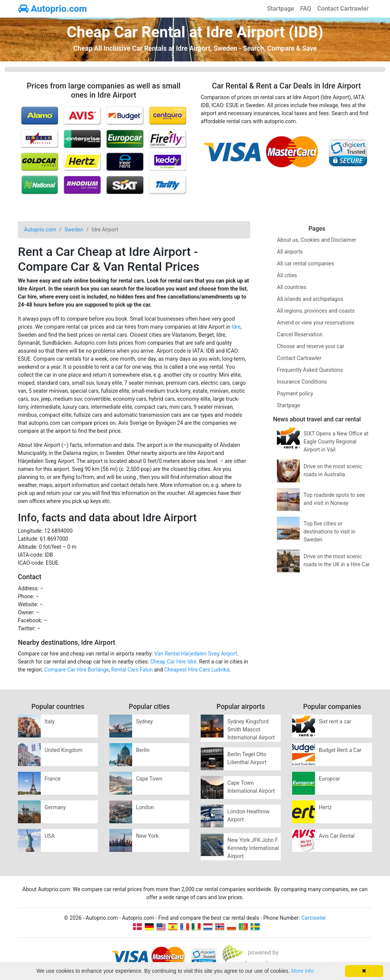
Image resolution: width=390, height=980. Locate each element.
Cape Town (149, 779)
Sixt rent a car (335, 721)
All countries (292, 287)
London (145, 807)
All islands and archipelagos (310, 299)
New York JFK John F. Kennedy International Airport (253, 848)
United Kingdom (64, 750)
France (53, 779)
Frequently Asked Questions (310, 370)
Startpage (281, 9)
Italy (50, 721)
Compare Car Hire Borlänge (77, 670)
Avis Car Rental (337, 836)
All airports (290, 252)
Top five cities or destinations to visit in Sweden (329, 532)
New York (147, 836)
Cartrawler (314, 918)
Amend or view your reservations (316, 323)
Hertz (325, 807)
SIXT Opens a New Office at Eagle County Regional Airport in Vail (336, 442)
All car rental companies (305, 263)
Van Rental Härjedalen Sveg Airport (196, 654)
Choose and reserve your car (311, 346)
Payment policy (295, 394)
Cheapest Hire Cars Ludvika (197, 670)
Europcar (329, 779)
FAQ (306, 9)
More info (302, 971)
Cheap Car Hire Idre (173, 662)
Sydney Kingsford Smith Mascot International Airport (251, 729)
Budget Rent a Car (340, 750)
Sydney (144, 721)
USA (50, 836)
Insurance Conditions (302, 382)
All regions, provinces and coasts (316, 311)
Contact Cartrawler (343, 9)
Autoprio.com (53, 9)
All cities (287, 275)
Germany (55, 807)
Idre (236, 327)
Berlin (143, 750)
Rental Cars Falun (132, 670)
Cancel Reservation (300, 334)
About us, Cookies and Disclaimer (316, 240)
